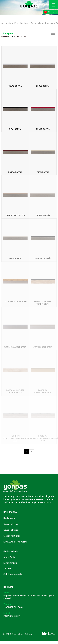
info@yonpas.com (12, 616)
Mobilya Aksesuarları (13, 574)
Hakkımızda (9, 518)
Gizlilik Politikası (12, 536)
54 (25, 36)
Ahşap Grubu (9, 557)
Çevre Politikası (11, 530)
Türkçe (51, 12)
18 (12, 36)
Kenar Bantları (10, 563)
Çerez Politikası (11, 524)
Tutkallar (8, 568)
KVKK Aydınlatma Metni (15, 542)
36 (18, 36)
